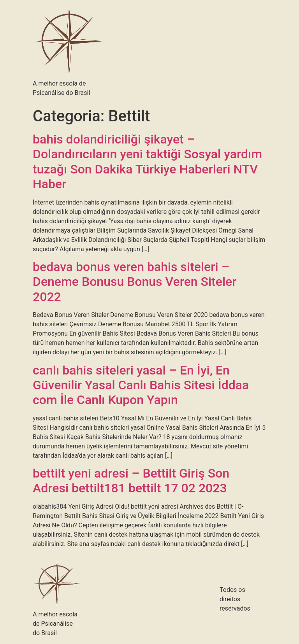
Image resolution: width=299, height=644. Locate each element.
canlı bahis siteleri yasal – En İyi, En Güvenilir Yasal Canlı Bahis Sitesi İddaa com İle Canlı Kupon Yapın (141, 385)
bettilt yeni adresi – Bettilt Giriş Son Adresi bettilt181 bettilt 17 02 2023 (131, 481)
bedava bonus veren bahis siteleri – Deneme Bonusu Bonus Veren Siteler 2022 (135, 282)
